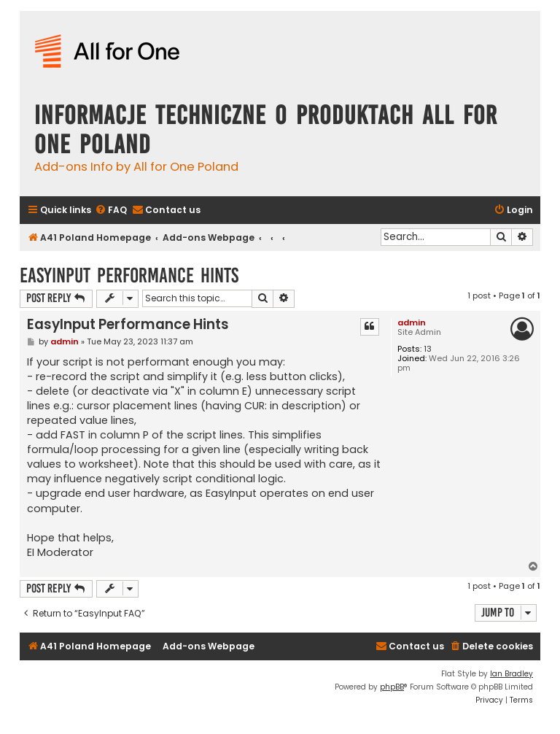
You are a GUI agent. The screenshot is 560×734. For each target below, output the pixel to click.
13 (428, 349)
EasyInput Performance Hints (129, 275)
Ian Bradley (512, 674)
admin (412, 322)
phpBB (392, 687)
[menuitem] (111, 210)
